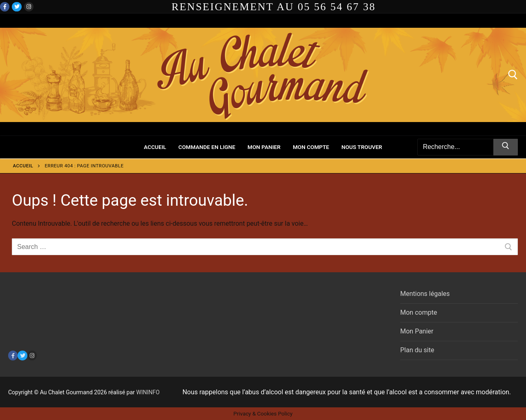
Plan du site (417, 350)
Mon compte (419, 312)
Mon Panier (417, 331)
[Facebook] (5, 7)
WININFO (148, 392)
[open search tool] (513, 75)
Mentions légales (425, 294)
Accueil (23, 166)
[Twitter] (17, 7)
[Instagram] (29, 7)
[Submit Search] (506, 147)
